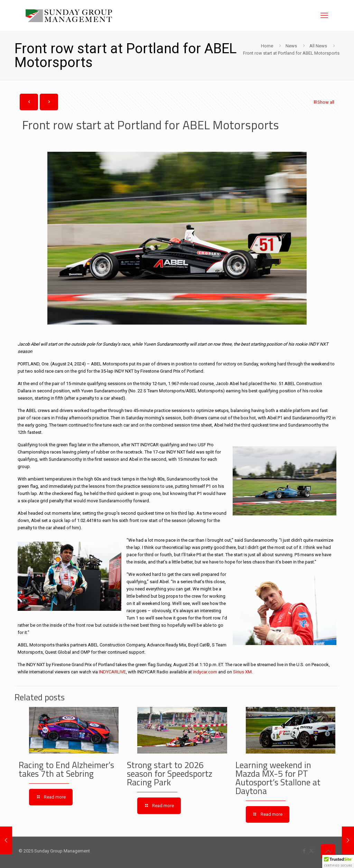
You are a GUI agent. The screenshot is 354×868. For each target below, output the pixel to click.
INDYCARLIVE (112, 672)
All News (318, 46)
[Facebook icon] (304, 851)
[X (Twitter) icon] (311, 851)
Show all (324, 102)
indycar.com (205, 672)
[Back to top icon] (328, 851)
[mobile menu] (324, 16)
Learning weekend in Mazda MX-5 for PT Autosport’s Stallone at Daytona (278, 778)
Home (267, 46)
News (291, 46)
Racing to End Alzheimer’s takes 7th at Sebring (66, 769)
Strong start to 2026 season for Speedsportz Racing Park (170, 774)
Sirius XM (242, 672)
